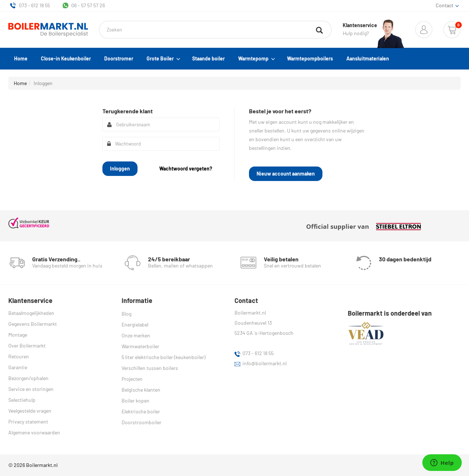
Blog (126, 314)
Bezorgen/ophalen (28, 378)
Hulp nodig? (360, 29)
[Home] (48, 30)
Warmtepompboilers (310, 58)
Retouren (19, 356)
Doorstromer (119, 58)
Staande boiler (208, 58)
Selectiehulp (22, 400)
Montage (18, 335)
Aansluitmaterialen (368, 58)
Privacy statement (28, 422)
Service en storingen (31, 389)
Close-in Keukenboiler (66, 58)
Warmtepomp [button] (256, 59)
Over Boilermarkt (27, 346)
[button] (424, 30)
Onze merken (136, 335)
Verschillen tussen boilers (150, 368)
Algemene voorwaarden (34, 432)
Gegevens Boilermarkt (33, 324)
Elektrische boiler (141, 411)
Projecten (132, 379)
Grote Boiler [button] (163, 59)
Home (21, 58)
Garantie (18, 367)
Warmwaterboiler (140, 346)
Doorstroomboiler (141, 422)
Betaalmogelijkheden (31, 313)
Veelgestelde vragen (30, 411)
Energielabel (135, 325)
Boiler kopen (136, 401)
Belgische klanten (141, 390)
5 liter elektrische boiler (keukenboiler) (164, 357)
